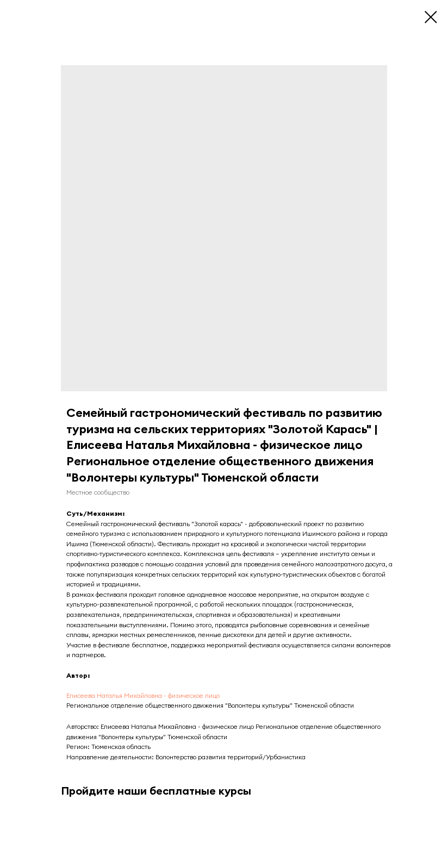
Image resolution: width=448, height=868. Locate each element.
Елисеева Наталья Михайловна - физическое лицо (143, 695)
